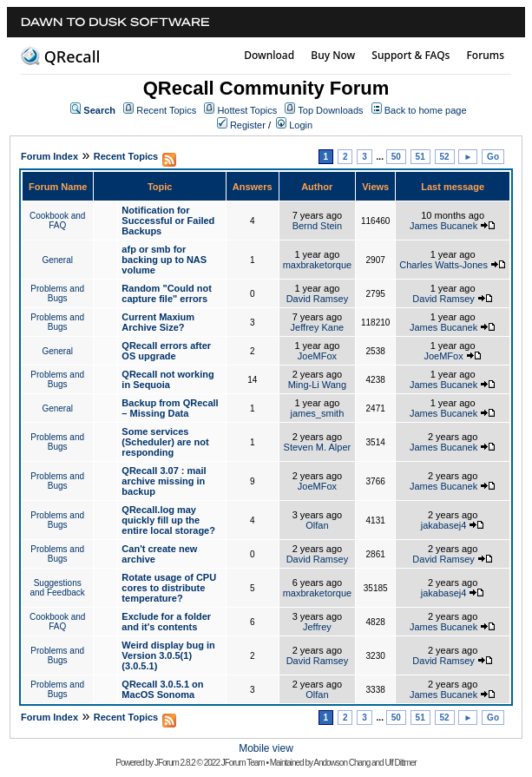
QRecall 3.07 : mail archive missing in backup (164, 481)
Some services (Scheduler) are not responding (165, 442)
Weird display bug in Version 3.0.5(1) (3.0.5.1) (168, 655)
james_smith (318, 413)
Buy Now (333, 55)
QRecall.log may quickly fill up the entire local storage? (168, 520)
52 (445, 157)
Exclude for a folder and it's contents (166, 622)
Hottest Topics (247, 110)
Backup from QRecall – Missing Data (170, 408)
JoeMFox (317, 356)
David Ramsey (318, 299)
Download (269, 55)
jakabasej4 (444, 525)
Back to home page (426, 110)
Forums (486, 55)
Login (301, 125)
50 (396, 157)
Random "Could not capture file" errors (167, 293)
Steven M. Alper (318, 447)
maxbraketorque (318, 265)
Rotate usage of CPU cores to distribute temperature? (169, 588)
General (57, 260)
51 (420, 157)
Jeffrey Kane (318, 327)
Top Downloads (330, 110)
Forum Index (49, 156)
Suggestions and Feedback (57, 588)
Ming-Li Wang (317, 385)
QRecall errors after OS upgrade (166, 351)
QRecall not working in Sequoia (167, 379)
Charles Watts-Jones (443, 265)
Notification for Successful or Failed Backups (168, 221)
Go (493, 157)
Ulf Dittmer (400, 763)
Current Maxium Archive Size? (158, 322)
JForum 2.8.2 (175, 763)
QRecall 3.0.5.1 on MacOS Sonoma (162, 689)
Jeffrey (317, 627)
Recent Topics (166, 110)
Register (248, 125)
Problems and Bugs (57, 293)
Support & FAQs (410, 55)
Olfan (317, 525)
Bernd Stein (317, 226)
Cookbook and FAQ (58, 221)
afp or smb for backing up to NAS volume (164, 260)
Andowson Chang (342, 763)
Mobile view (266, 748)
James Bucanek (443, 226)
